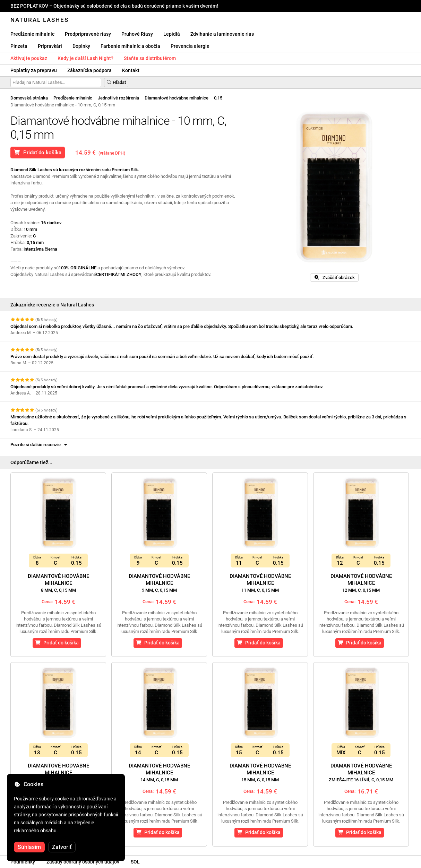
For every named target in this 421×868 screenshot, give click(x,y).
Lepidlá (172, 34)
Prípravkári (50, 46)
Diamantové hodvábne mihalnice (177, 98)
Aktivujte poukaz (29, 58)
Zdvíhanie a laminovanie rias (222, 34)
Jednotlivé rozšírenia (118, 98)
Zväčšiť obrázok (334, 277)
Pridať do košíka (38, 153)
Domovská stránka (29, 98)
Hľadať (116, 82)
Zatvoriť (62, 847)
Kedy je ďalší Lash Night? (85, 58)
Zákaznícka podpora (89, 70)
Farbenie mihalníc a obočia (130, 46)
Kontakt (131, 70)
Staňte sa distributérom (150, 58)
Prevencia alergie (190, 46)
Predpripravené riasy (88, 34)
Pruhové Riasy (137, 34)
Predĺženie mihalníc (32, 34)
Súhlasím (29, 847)
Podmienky (23, 862)
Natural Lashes (40, 20)
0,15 (218, 98)
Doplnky (81, 46)
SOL (135, 862)
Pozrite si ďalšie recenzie (39, 445)
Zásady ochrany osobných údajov (83, 862)
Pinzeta (19, 46)
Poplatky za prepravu (34, 70)
